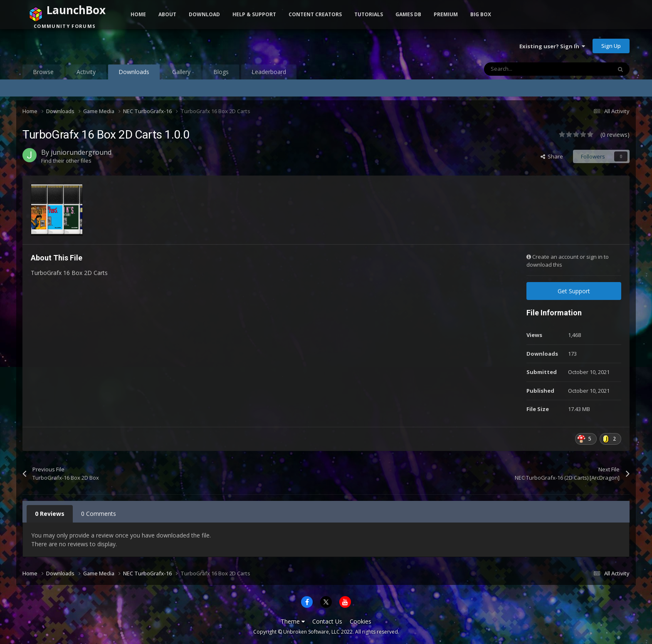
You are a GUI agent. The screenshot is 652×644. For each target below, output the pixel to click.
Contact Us (327, 621)
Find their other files (66, 161)
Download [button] (204, 14)
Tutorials (369, 14)
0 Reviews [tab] (50, 514)
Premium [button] (446, 14)
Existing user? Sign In (552, 46)
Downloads (134, 74)
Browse (43, 72)
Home (138, 14)
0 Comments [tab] (99, 514)
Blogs (221, 72)
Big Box (481, 14)
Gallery (181, 72)
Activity (86, 72)
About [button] (167, 14)
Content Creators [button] (315, 14)
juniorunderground (81, 152)
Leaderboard (269, 72)
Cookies (361, 621)
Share (552, 156)
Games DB (408, 14)
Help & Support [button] (254, 14)
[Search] (530, 69)
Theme (293, 621)
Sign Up (611, 46)
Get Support (574, 291)
